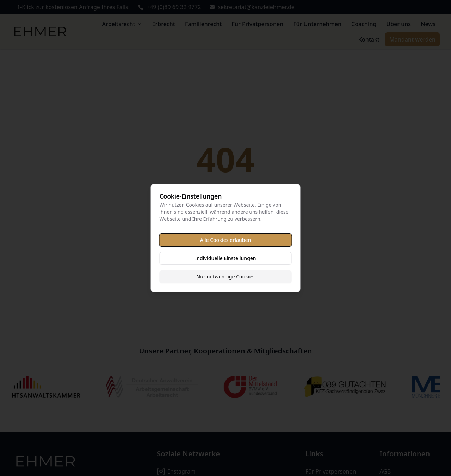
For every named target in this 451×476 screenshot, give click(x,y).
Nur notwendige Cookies (225, 277)
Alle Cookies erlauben (226, 240)
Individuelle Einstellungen (225, 258)
